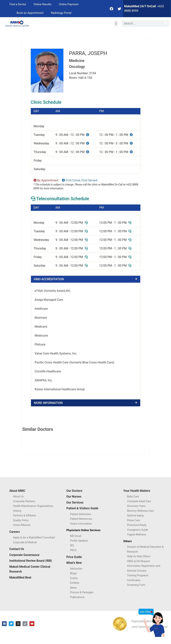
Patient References (81, 519)
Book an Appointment (30, 13)
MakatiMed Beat (20, 577)
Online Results (42, 4)
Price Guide (74, 557)
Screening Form (136, 585)
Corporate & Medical (25, 542)
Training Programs (138, 575)
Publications (77, 597)
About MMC (17, 491)
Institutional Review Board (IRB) (31, 561)
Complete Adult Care (139, 501)
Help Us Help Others (139, 556)
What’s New (74, 563)
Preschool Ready (137, 525)
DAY (36, 111)
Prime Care (133, 520)
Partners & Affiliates (25, 515)
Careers (15, 532)
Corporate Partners (24, 501)
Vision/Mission (22, 525)
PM (101, 111)
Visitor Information (81, 524)
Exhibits (75, 583)
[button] (116, 23)
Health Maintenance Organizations (33, 506)
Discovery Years (136, 506)
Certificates (134, 580)
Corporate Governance (24, 555)
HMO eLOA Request (138, 561)
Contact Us (17, 549)
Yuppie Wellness (137, 534)
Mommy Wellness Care (140, 511)
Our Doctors (74, 491)
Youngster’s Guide (137, 530)
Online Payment (69, 4)
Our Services (75, 502)
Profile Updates (79, 541)
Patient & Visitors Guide (82, 508)
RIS (72, 545)
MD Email (76, 536)
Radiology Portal (61, 13)
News (73, 588)
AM (58, 111)
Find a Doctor (18, 4)
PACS (73, 550)
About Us (18, 496)
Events (74, 578)
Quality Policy (21, 520)
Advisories (76, 569)
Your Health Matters (137, 491)
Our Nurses (74, 497)
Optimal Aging (135, 515)
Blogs (73, 573)
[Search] (166, 24)
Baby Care (133, 496)
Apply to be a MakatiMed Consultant (34, 537)
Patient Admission (81, 514)
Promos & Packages (82, 592)
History (17, 511)
